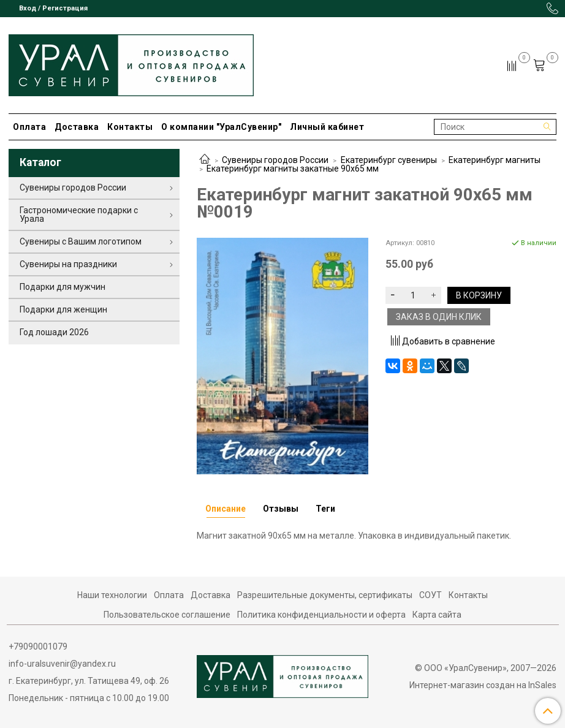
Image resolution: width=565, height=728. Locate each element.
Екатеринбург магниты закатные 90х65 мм (293, 169)
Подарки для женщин (63, 309)
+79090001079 (38, 646)
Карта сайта (437, 615)
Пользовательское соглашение (167, 615)
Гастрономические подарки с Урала (79, 214)
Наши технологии (112, 595)
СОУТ (430, 595)
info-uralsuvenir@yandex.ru (62, 664)
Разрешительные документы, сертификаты (325, 595)
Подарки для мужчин (63, 287)
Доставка (77, 127)
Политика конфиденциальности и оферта (321, 615)
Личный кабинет (327, 127)
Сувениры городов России (275, 160)
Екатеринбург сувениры (389, 160)
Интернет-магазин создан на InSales (483, 685)
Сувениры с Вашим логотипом (81, 241)
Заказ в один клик (439, 317)
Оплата (29, 127)
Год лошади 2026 (54, 332)
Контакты (130, 127)
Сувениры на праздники (68, 264)
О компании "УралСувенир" (221, 127)
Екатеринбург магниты (495, 160)
